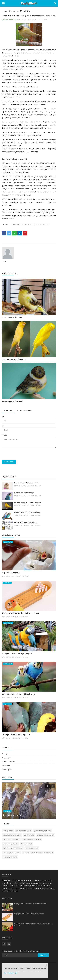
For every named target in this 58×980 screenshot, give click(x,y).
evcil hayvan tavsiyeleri (23, 831)
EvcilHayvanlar (8, 831)
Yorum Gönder (9, 462)
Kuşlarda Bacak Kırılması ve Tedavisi (28, 483)
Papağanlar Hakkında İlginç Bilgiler (17, 654)
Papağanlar (6, 758)
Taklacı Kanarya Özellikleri (12, 317)
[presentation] (18, 454)
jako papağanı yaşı (32, 848)
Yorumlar (8, 411)
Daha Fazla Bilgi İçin (10, 973)
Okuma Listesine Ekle (9, 20)
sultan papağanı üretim (11, 844)
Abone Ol (43, 955)
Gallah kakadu (29, 835)
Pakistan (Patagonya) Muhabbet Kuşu (28, 513)
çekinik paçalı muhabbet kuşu (13, 848)
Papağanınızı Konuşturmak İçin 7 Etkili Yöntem (30, 904)
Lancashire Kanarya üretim (12, 835)
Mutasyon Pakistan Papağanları (16, 735)
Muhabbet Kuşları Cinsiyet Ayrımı (26, 522)
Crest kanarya (15, 224)
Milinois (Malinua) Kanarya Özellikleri (28, 503)
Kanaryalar (22, 20)
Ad (3, 417)
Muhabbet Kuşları (8, 762)
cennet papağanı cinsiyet (11, 839)
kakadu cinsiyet (27, 844)
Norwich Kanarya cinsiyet (11, 853)
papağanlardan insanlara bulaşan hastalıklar (38, 853)
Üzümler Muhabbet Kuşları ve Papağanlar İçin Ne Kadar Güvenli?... (33, 925)
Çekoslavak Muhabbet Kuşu (24, 493)
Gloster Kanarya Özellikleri (12, 401)
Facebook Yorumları (24, 411)
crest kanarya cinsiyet (43, 224)
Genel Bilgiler (7, 770)
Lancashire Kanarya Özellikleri (14, 359)
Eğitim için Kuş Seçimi (13, 815)
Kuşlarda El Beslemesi (11, 573)
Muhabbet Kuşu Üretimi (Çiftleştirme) (18, 694)
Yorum (4, 435)
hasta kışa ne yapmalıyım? (46, 835)
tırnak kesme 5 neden (10, 857)
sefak (4, 261)
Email (4, 426)
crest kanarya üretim (28, 224)
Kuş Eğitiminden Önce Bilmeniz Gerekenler (20, 613)
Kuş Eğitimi (6, 754)
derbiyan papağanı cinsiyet (32, 839)
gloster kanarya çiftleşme (43, 831)
